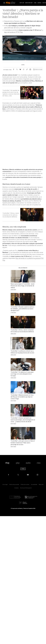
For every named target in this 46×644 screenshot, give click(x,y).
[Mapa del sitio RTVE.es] (41, 485)
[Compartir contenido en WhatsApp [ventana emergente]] (24, 69)
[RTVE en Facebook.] (9, 475)
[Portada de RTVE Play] (18, 463)
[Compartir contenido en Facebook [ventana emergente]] (14, 69)
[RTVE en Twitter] (18, 475)
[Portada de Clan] (39, 463)
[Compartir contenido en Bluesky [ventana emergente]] (20, 69)
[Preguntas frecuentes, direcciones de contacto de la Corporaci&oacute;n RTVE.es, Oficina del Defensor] (16, 488)
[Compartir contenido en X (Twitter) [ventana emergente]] (17, 69)
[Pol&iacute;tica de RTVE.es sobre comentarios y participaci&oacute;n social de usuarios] (26, 488)
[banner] (12, 3)
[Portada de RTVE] (7, 463)
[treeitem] (22, 3)
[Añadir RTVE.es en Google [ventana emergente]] (38, 69)
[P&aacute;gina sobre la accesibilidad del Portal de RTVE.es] (34, 485)
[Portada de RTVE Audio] (28, 463)
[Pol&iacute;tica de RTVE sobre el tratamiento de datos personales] (14, 485)
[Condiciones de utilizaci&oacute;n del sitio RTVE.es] (5, 485)
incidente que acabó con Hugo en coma (29, 111)
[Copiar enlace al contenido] (27, 69)
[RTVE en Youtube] (28, 475)
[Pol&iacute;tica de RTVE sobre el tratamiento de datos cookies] (25, 485)
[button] (4, 3)
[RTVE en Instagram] (37, 475)
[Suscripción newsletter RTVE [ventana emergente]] (30, 69)
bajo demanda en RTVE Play (13, 32)
